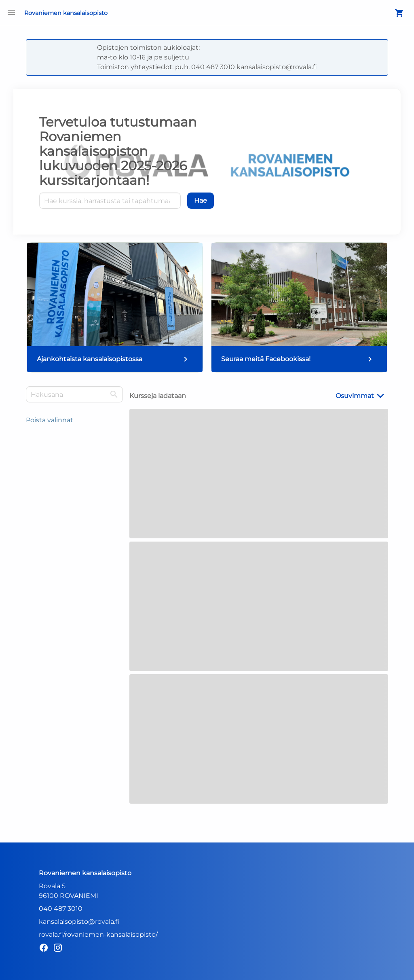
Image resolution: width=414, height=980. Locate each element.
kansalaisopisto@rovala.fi (79, 922)
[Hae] (201, 201)
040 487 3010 (61, 909)
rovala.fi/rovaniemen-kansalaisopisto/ (98, 934)
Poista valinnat (50, 420)
